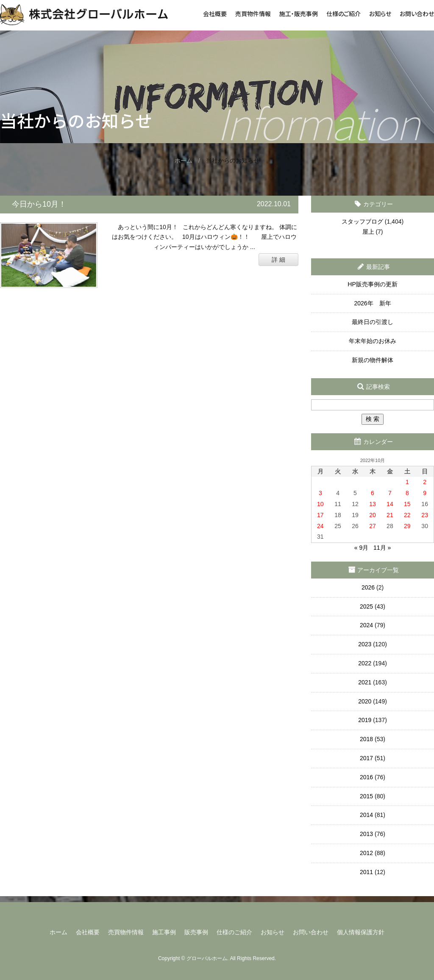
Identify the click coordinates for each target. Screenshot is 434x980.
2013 (366, 834)
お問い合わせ (417, 14)
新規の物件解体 (373, 360)
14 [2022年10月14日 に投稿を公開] (390, 504)
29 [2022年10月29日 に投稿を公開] (407, 526)
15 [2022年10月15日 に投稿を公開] (407, 504)
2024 (366, 625)
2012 (366, 853)
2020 (365, 701)
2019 (365, 720)
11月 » (382, 548)
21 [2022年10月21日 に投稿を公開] (390, 515)
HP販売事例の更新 (372, 284)
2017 (366, 758)
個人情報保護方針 (361, 932)
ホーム (58, 932)
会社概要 (215, 14)
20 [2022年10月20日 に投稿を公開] (373, 515)
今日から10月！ (39, 204)
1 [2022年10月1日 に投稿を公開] (407, 482)
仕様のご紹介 (344, 14)
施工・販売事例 (299, 14)
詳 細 (278, 260)
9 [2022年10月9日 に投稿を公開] (425, 493)
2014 (366, 815)
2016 (366, 777)
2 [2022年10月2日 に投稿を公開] (425, 482)
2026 (368, 587)
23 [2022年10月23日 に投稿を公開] (425, 515)
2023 (365, 644)
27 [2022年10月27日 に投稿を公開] (373, 526)
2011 (366, 872)
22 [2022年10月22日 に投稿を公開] (407, 515)
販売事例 (196, 932)
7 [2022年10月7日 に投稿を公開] (390, 493)
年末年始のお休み (373, 341)
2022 (365, 663)
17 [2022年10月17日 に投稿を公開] (320, 515)
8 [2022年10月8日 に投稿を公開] (407, 493)
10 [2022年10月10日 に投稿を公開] (320, 504)
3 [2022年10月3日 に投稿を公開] (320, 493)
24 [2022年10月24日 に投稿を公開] (320, 526)
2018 (366, 739)
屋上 (368, 232)
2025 (366, 606)
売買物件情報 (253, 14)
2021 (365, 682)
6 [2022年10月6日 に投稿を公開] (373, 493)
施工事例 (164, 932)
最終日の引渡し (373, 322)
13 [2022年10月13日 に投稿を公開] (373, 504)
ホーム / (190, 161)
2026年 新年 (372, 303)
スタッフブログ (362, 221)
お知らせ (380, 14)
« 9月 (361, 548)
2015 (366, 796)
